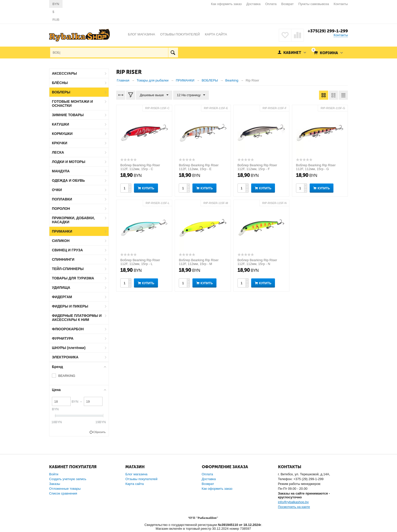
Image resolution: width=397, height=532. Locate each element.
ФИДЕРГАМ (62, 297)
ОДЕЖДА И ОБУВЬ (68, 180)
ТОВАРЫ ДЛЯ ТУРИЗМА (73, 278)
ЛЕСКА (58, 152)
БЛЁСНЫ (60, 83)
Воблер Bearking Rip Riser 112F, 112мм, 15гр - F (257, 167)
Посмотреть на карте (294, 507)
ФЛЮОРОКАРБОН (68, 329)
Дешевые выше (154, 95)
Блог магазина (136, 474)
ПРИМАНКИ (62, 231)
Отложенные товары (65, 489)
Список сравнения (63, 493)
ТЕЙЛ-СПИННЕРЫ (68, 269)
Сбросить (99, 432)
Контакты (341, 4)
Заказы (55, 484)
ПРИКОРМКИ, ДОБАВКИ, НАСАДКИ (73, 220)
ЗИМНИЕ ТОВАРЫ (68, 115)
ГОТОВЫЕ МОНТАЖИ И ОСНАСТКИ (72, 104)
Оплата (271, 4)
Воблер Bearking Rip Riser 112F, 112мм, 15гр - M (199, 262)
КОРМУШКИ (62, 134)
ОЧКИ (57, 190)
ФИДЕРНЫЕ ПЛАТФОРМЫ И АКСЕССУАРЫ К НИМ (77, 318)
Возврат (287, 4)
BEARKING (67, 376)
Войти (54, 474)
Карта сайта (134, 484)
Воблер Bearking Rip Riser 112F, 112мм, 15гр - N (257, 262)
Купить (148, 188)
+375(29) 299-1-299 (328, 31)
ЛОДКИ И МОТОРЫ (69, 162)
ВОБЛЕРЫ (61, 92)
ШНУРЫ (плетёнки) (69, 348)
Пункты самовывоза (314, 4)
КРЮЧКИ (60, 143)
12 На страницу (191, 95)
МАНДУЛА (61, 171)
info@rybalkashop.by (293, 502)
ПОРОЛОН (61, 209)
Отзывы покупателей (141, 479)
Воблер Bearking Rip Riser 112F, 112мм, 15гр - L (140, 262)
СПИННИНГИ (63, 259)
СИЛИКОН (61, 241)
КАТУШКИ (61, 124)
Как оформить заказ (226, 4)
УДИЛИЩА (61, 288)
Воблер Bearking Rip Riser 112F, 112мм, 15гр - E (199, 167)
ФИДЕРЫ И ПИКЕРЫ (70, 306)
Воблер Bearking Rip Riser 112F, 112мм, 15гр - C (140, 167)
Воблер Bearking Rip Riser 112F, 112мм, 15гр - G (316, 167)
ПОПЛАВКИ (62, 199)
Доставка (253, 4)
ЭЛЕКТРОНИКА (65, 357)
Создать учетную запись (68, 479)
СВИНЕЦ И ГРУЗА (67, 250)
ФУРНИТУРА (63, 338)
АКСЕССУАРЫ (64, 73)
